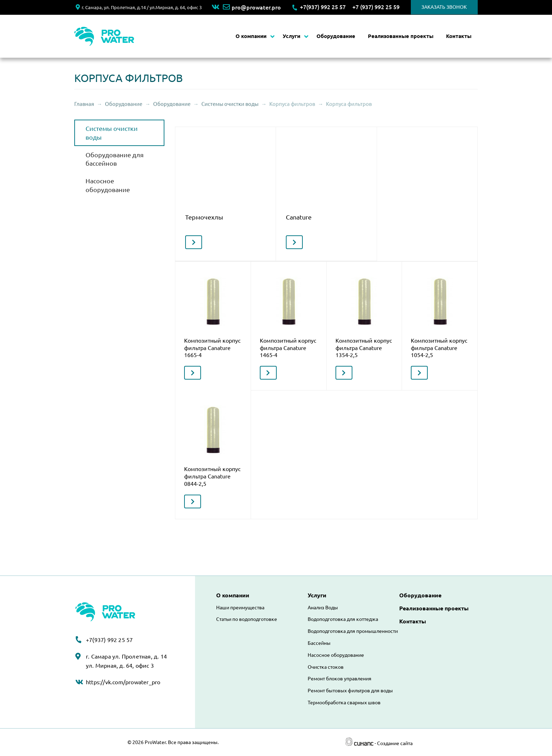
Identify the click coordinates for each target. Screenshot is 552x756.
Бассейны (319, 643)
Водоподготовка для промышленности (353, 631)
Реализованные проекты (401, 36)
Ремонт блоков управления (340, 679)
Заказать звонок (444, 7)
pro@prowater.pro (252, 7)
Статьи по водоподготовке (247, 619)
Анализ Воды (323, 608)
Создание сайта (395, 743)
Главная (84, 104)
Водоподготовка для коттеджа (343, 619)
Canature (299, 217)
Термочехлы (204, 217)
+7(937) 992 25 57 (323, 7)
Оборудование (336, 36)
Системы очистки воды (230, 104)
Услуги (291, 36)
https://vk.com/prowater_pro (123, 682)
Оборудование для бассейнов (115, 159)
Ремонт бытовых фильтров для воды (350, 691)
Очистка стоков (326, 667)
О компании (251, 36)
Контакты (459, 36)
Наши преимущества (240, 608)
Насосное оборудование (108, 185)
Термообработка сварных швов (344, 703)
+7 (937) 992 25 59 (376, 7)
